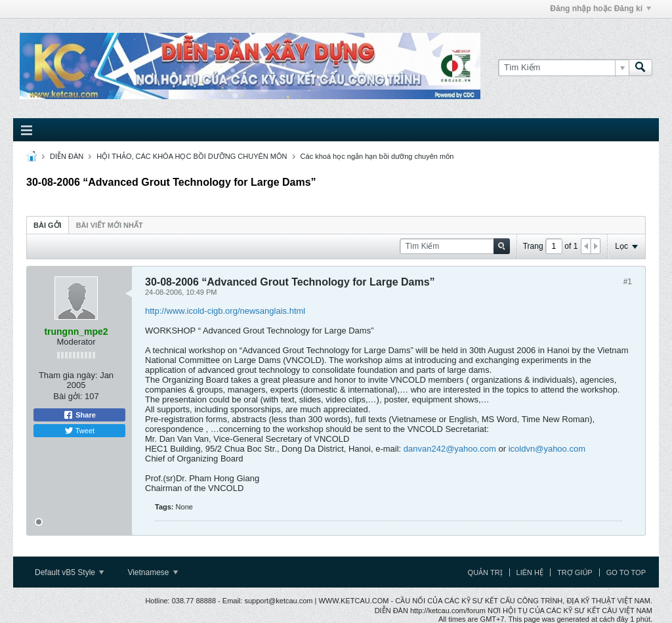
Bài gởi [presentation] (48, 225)
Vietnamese (153, 572)
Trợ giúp (575, 572)
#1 (628, 282)
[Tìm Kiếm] (563, 68)
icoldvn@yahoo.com (547, 449)
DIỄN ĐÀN (67, 156)
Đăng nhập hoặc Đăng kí (600, 9)
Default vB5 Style (69, 572)
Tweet (79, 431)
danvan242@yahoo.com (450, 449)
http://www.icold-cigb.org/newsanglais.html (225, 311)
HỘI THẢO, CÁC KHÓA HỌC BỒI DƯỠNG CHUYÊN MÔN (192, 156)
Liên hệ (530, 572)
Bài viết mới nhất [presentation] (110, 225)
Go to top (626, 572)
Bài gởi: (68, 396)
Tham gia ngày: (68, 375)
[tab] (48, 225)
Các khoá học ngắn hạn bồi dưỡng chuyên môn (377, 156)
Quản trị (485, 572)
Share (79, 415)
